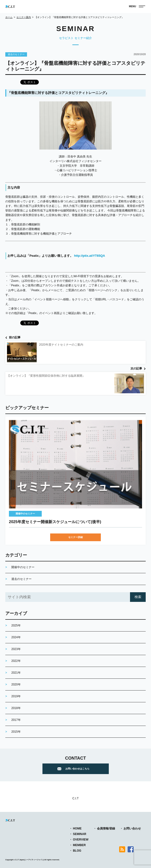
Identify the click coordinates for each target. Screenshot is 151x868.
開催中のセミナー (25, 514)
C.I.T (75, 798)
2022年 (16, 661)
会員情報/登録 (106, 829)
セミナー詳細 (75, 537)
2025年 (16, 625)
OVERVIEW (81, 840)
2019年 (16, 696)
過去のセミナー (16, 54)
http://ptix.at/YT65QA (89, 256)
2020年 (16, 684)
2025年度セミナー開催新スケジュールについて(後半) (55, 522)
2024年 (16, 637)
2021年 (16, 673)
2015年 (16, 732)
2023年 (16, 649)
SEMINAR (79, 834)
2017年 (16, 720)
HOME (77, 829)
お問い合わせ (132, 829)
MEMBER (79, 845)
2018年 (16, 708)
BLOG (77, 851)
